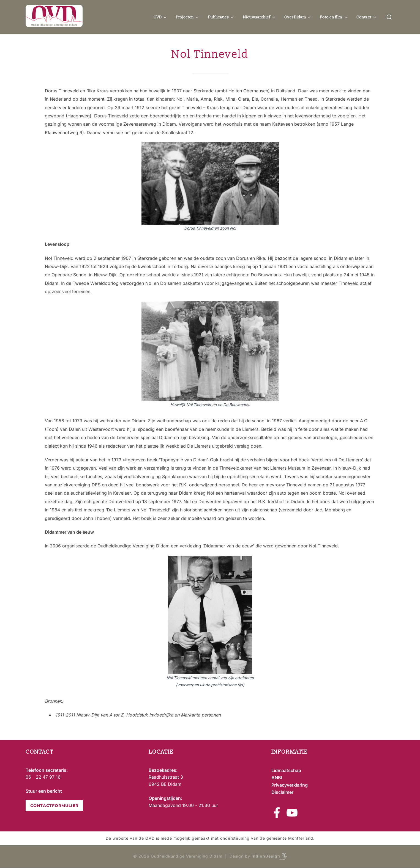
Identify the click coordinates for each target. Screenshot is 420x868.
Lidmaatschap (286, 770)
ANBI (277, 778)
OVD (161, 17)
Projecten (188, 17)
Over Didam (298, 17)
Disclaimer (282, 792)
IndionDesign (266, 856)
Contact (367, 17)
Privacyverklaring (290, 785)
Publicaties (222, 17)
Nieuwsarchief (260, 17)
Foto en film (334, 17)
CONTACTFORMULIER (54, 806)
